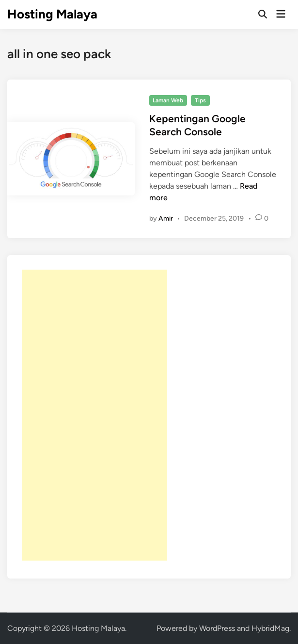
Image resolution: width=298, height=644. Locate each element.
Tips (200, 100)
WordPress (217, 628)
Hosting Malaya (52, 14)
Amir (166, 218)
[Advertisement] (94, 415)
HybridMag (270, 628)
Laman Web (168, 100)
